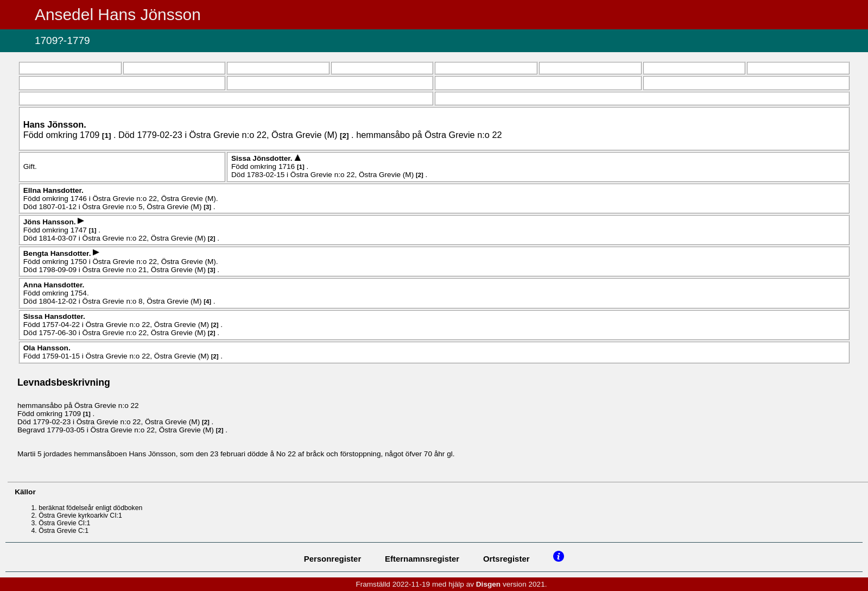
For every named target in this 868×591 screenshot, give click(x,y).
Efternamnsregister (422, 559)
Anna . (54, 285)
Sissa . (263, 158)
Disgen (488, 584)
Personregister (333, 559)
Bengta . (58, 253)
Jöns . (51, 222)
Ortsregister (506, 559)
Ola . (47, 348)
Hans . (55, 124)
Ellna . (53, 190)
